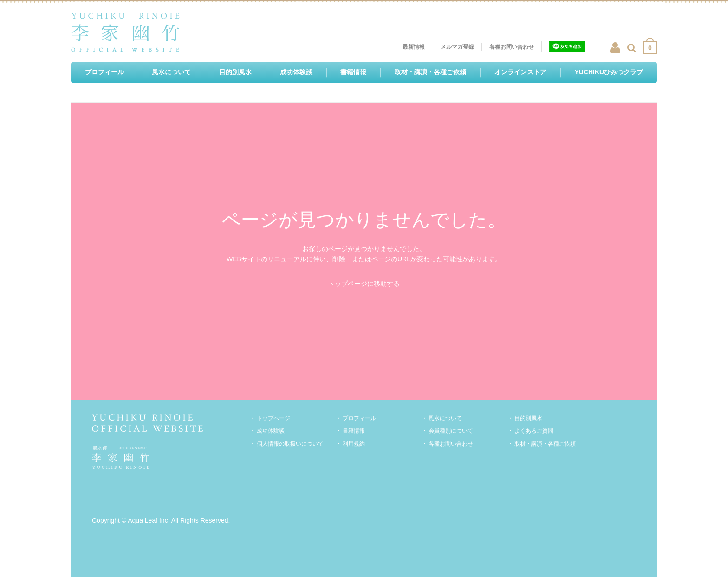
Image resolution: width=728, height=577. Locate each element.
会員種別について (451, 431)
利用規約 (354, 444)
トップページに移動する (364, 284)
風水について (445, 418)
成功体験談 (271, 431)
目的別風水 (528, 418)
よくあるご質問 (534, 431)
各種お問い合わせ (451, 444)
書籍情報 (354, 431)
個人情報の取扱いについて (290, 444)
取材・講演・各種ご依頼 (545, 444)
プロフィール (359, 418)
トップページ (273, 418)
